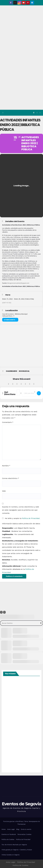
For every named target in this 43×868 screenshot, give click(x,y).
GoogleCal (24, 371)
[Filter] (1, 612)
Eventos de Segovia (21, 804)
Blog (18, 829)
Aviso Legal (11, 829)
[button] (34, 113)
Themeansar (21, 824)
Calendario (12, 371)
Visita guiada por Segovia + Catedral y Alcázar (17, 850)
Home (4, 829)
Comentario (8, 422)
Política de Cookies (8, 839)
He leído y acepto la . (21, 518)
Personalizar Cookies (24, 834)
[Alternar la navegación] (40, 113)
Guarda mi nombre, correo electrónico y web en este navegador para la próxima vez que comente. (21, 510)
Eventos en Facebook (9, 834)
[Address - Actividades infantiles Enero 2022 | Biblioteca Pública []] (18, 392)
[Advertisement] (21, 87)
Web (4, 491)
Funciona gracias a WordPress (13, 821)
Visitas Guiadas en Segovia (10, 855)
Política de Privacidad (31, 518)
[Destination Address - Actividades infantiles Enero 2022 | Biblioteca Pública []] (29, 393)
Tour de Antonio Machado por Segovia (14, 845)
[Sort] (4, 612)
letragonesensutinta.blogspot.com (18, 283)
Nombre (6, 466)
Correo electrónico (11, 478)
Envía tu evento (26, 829)
